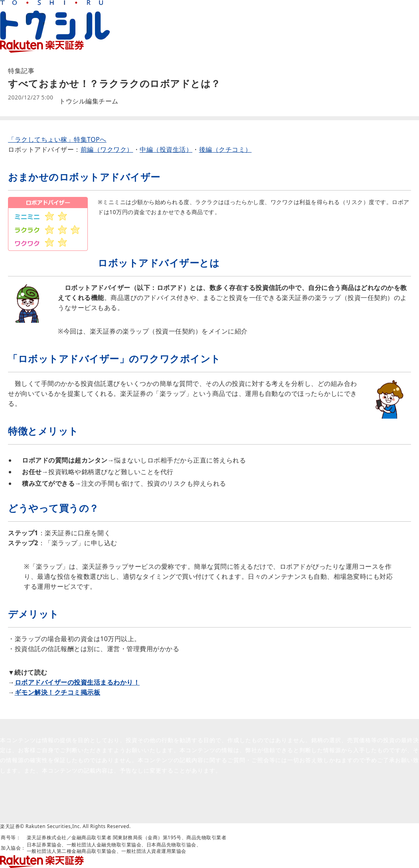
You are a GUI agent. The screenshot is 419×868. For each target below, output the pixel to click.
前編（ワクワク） (107, 149)
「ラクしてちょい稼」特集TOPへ (57, 139)
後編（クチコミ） (225, 149)
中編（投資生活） (166, 149)
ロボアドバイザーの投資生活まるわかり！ (77, 682)
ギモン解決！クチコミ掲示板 (58, 692)
